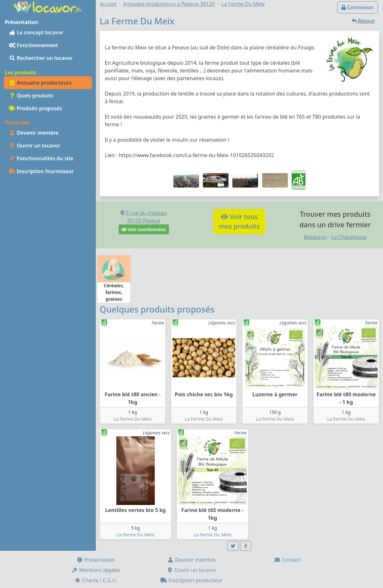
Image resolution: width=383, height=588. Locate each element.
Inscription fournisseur (42, 171)
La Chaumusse (349, 237)
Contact (287, 560)
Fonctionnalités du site (41, 158)
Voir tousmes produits (239, 221)
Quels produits (31, 96)
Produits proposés (35, 108)
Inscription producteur (192, 580)
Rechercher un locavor (41, 58)
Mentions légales (96, 570)
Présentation (96, 560)
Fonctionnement (33, 45)
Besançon (316, 237)
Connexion (358, 7)
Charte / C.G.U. (96, 580)
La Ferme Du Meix (133, 419)
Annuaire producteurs (40, 83)
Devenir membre (34, 133)
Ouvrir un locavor (35, 146)
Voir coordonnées (144, 229)
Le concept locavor (36, 32)
